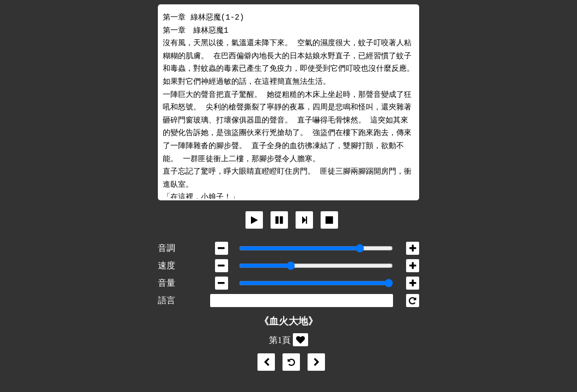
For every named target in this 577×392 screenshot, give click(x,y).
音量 (167, 283)
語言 (167, 300)
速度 (167, 265)
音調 (167, 248)
